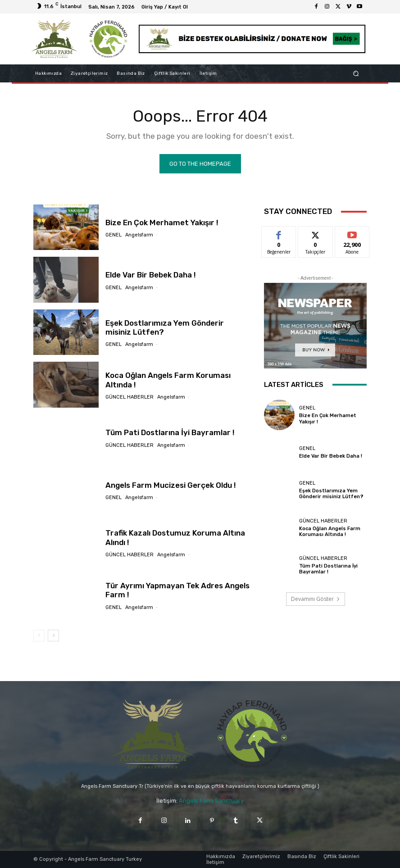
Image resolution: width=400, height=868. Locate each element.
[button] (356, 73)
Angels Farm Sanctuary (211, 801)
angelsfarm (139, 235)
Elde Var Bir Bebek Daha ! (151, 275)
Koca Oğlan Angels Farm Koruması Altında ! (168, 380)
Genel (114, 235)
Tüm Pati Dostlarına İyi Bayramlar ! (170, 432)
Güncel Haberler (130, 397)
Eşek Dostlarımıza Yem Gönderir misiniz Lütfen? (331, 494)
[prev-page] (39, 636)
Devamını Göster (316, 599)
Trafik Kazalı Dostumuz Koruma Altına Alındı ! (175, 537)
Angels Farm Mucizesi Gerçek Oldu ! (171, 485)
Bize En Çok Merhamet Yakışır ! (162, 223)
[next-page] (53, 636)
